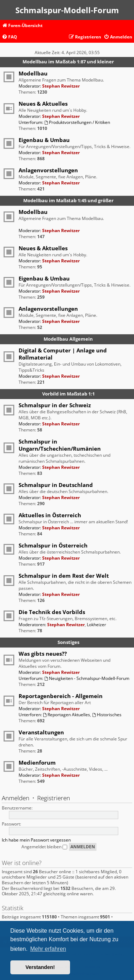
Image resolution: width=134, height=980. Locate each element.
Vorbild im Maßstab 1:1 (68, 394)
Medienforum (37, 762)
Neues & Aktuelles (43, 104)
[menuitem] (9, 37)
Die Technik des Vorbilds (52, 612)
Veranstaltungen (41, 732)
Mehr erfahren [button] (48, 949)
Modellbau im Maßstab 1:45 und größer (68, 200)
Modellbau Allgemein (68, 339)
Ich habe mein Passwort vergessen (36, 840)
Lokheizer (96, 625)
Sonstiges (68, 642)
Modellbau (33, 73)
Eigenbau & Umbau (44, 140)
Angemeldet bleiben (44, 847)
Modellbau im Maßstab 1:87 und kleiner (68, 62)
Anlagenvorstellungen (48, 170)
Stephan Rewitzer (61, 86)
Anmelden (16, 798)
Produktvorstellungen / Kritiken (77, 122)
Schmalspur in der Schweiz (55, 405)
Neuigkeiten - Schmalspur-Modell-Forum (87, 678)
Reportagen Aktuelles (66, 715)
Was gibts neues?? (43, 654)
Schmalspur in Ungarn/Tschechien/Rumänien (60, 445)
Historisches (107, 715)
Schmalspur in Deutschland (56, 485)
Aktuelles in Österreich (50, 515)
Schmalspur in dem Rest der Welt (64, 576)
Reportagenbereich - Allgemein (61, 696)
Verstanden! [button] (40, 967)
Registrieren (54, 798)
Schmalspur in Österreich (53, 545)
